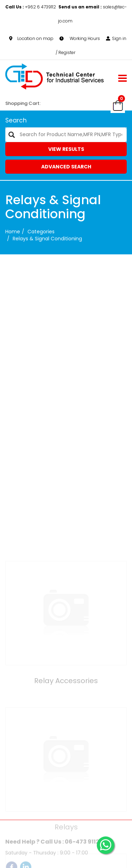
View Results (66, 149)
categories (41, 232)
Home (13, 232)
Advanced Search (66, 167)
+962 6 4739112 (31, 7)
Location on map (31, 38)
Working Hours (80, 38)
